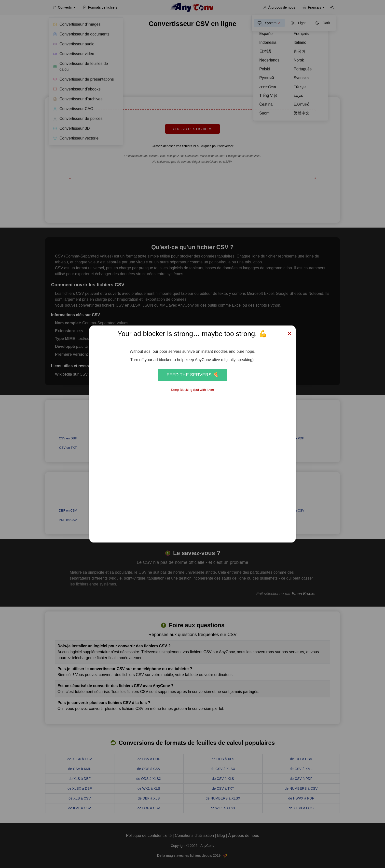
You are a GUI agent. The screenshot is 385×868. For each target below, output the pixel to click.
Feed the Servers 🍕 (192, 375)
